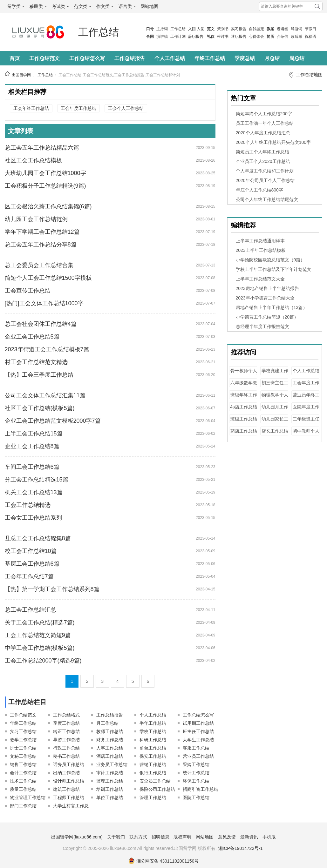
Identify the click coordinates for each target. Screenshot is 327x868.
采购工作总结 (196, 764)
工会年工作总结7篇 (29, 576)
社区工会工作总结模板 (33, 160)
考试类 (60, 6)
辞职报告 (196, 37)
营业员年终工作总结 (306, 398)
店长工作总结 (275, 431)
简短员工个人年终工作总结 (262, 152)
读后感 (296, 37)
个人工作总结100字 (306, 374)
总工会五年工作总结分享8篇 (41, 245)
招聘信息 (160, 837)
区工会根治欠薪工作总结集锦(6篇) (48, 206)
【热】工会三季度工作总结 (39, 375)
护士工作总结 (23, 748)
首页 (15, 58)
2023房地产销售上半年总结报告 (267, 288)
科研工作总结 (153, 740)
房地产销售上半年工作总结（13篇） (272, 307)
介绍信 (283, 37)
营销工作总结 (153, 764)
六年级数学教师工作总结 (244, 386)
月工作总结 (107, 723)
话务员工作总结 (69, 764)
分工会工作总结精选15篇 (37, 480)
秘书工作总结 (66, 756)
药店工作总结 (244, 431)
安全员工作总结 (155, 781)
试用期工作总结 (198, 723)
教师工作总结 (110, 731)
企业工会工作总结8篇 (32, 446)
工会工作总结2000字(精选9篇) (43, 661)
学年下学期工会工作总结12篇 (42, 232)
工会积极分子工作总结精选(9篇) (45, 186)
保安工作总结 (153, 756)
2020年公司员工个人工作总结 (265, 180)
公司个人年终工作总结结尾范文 (267, 199)
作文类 (105, 6)
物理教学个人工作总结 (275, 398)
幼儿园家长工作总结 (275, 422)
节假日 (310, 29)
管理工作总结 (153, 797)
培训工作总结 (110, 789)
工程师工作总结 (69, 797)
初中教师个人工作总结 (306, 434)
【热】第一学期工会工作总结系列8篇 (52, 589)
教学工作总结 (23, 740)
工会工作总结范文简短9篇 (38, 635)
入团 (192, 29)
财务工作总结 (110, 740)
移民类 (38, 6)
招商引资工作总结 (201, 789)
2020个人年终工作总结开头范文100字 (273, 142)
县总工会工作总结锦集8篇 (38, 538)
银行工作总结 (153, 773)
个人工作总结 (170, 58)
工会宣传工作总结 (28, 291)
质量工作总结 (23, 789)
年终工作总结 (210, 58)
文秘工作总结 (23, 756)
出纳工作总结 (66, 773)
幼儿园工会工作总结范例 (36, 219)
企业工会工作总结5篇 (32, 337)
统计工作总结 (196, 773)
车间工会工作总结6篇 (32, 467)
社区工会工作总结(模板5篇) (40, 408)
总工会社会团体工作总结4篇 (41, 324)
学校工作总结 (153, 731)
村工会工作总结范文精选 (36, 362)
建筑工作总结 (66, 789)
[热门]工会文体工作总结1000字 (44, 303)
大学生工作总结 (198, 740)
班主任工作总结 (198, 731)
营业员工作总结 (198, 756)
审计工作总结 (110, 773)
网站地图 (149, 6)
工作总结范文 (44, 58)
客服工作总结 (196, 748)
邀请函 (283, 29)
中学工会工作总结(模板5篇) (40, 648)
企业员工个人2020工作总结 (263, 161)
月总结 (272, 58)
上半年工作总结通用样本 (260, 241)
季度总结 (245, 58)
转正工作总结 (66, 731)
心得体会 (256, 37)
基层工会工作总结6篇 (32, 564)
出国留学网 (21, 75)
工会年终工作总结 (31, 108)
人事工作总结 (110, 748)
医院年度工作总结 (306, 410)
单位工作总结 (110, 797)
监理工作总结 (110, 781)
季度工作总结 (66, 723)
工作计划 (178, 37)
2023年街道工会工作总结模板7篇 (47, 349)
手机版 (269, 837)
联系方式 (138, 837)
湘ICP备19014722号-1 (241, 848)
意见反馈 (227, 837)
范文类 (83, 6)
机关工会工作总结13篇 (34, 492)
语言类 (127, 6)
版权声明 (182, 837)
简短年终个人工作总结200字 (264, 114)
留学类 (16, 6)
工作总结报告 (130, 58)
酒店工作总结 (110, 756)
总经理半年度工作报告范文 (262, 326)
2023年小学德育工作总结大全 (265, 298)
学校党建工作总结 (275, 374)
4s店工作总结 (244, 407)
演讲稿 (162, 37)
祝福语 (310, 37)
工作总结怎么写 (87, 58)
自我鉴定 (256, 29)
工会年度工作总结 (78, 108)
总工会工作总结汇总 (31, 610)
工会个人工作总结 (126, 108)
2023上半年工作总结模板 (261, 250)
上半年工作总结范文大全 (260, 279)
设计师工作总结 (69, 781)
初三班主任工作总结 (275, 386)
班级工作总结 (244, 419)
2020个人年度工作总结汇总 (263, 133)
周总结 (297, 58)
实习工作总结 (23, 731)
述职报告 (239, 37)
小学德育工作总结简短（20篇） (267, 317)
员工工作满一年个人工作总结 (265, 123)
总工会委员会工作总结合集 (39, 265)
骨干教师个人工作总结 (244, 374)
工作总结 (178, 29)
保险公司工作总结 (157, 789)
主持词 (162, 29)
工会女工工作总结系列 (33, 518)
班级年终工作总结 (244, 398)
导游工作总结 (66, 740)
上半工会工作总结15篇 (34, 434)
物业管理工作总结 (28, 797)
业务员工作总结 (112, 764)
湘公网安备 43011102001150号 (164, 861)
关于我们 (116, 837)
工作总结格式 (66, 715)
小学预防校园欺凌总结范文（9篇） (270, 260)
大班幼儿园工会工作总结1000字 (45, 173)
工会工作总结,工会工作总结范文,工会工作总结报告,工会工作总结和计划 (119, 75)
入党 (201, 29)
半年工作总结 (153, 723)
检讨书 (223, 37)
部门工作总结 (23, 806)
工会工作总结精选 (28, 505)
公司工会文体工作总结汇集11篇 (45, 395)
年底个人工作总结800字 (259, 190)
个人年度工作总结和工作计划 (265, 171)
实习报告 (239, 29)
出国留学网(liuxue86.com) (77, 837)
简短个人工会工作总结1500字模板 (48, 278)
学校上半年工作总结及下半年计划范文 (274, 269)
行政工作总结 (66, 748)
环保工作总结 (196, 781)
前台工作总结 (153, 748)
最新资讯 (249, 837)
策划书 (223, 29)
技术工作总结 (23, 781)
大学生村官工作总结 (71, 807)
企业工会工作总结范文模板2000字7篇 (53, 421)
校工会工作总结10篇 (31, 551)
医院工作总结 (196, 797)
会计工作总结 (23, 773)
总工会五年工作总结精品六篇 (42, 148)
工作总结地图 (309, 75)
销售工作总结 (23, 764)
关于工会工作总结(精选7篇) (40, 622)
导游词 (296, 29)
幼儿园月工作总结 (275, 410)
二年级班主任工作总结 (306, 422)
